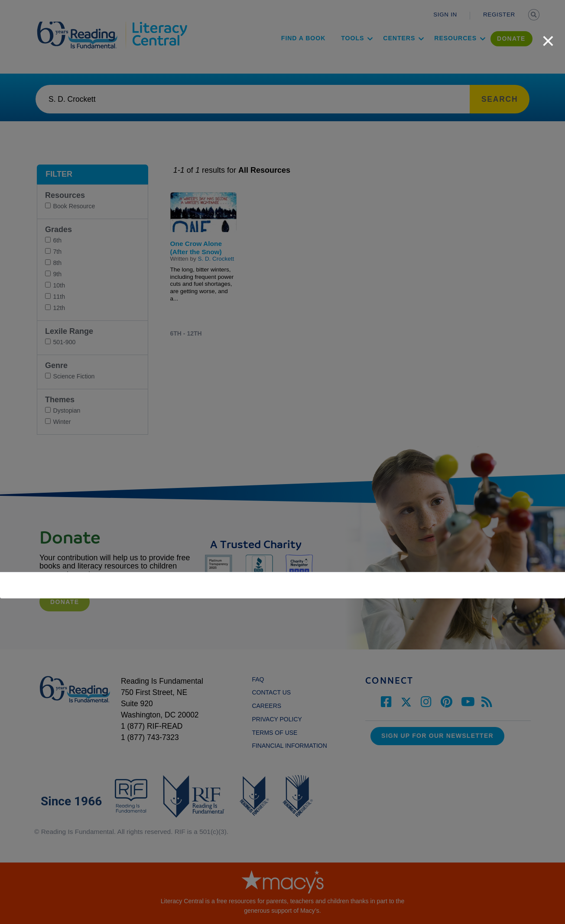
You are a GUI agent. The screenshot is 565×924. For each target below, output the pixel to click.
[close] (548, 36)
